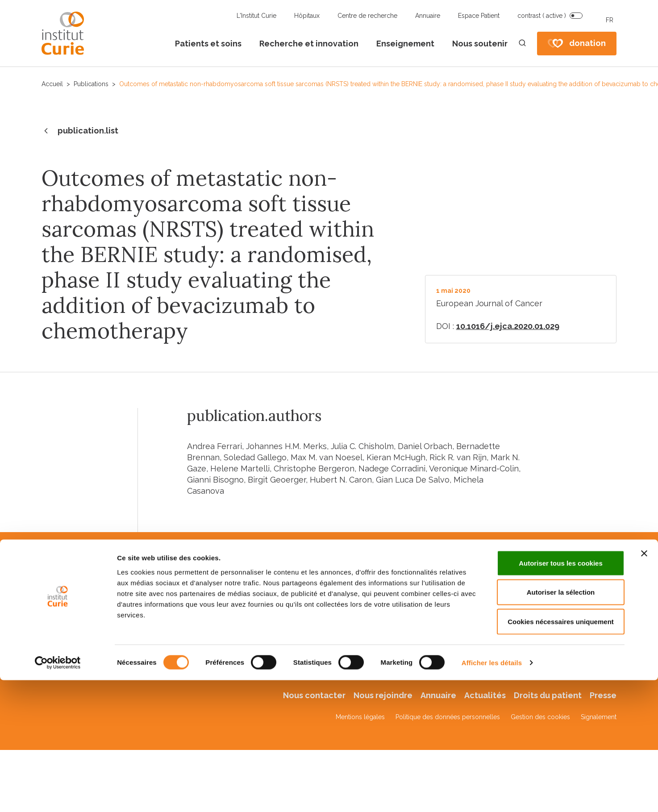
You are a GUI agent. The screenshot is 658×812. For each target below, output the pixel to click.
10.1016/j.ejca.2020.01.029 (508, 326)
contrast (542, 16)
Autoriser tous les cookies (561, 617)
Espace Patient (479, 16)
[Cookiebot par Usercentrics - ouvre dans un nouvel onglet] (58, 716)
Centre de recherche (367, 16)
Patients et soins (208, 44)
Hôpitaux (307, 16)
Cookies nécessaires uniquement (561, 675)
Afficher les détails (492, 716)
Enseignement (405, 44)
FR (610, 20)
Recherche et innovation (309, 44)
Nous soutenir (480, 44)
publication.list (80, 131)
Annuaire (428, 16)
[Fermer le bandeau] (644, 607)
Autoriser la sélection (561, 646)
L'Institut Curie (256, 16)
